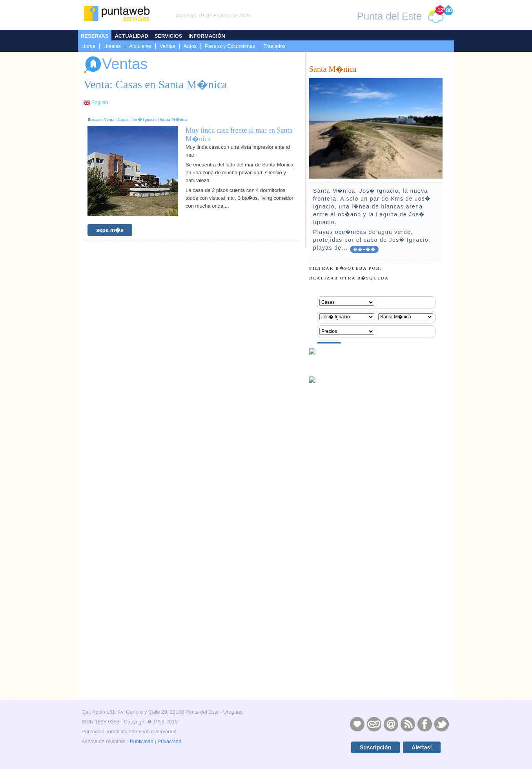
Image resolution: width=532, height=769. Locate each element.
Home (88, 46)
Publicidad (142, 741)
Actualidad (131, 36)
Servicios (169, 36)
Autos (190, 46)
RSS (408, 724)
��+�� (364, 249)
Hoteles (112, 46)
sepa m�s (110, 230)
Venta (109, 119)
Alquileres (140, 46)
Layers (374, 724)
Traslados (274, 46)
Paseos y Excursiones (230, 46)
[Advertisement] (376, 642)
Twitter (441, 724)
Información (207, 36)
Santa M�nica (174, 119)
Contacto (391, 724)
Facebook (425, 724)
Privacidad (169, 741)
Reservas (95, 36)
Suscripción (375, 747)
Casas (123, 119)
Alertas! (422, 747)
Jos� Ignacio (144, 119)
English (100, 102)
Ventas (168, 46)
